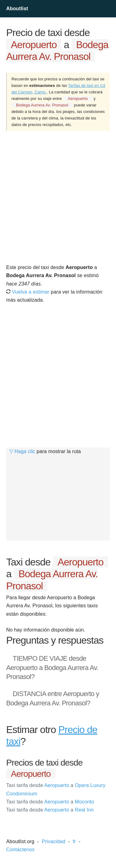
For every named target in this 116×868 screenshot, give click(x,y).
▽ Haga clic (22, 451)
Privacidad (54, 841)
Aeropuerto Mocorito (50, 802)
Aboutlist (17, 9)
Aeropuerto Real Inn (50, 810)
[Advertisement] (58, 197)
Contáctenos (20, 850)
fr (74, 841)
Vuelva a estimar (28, 292)
